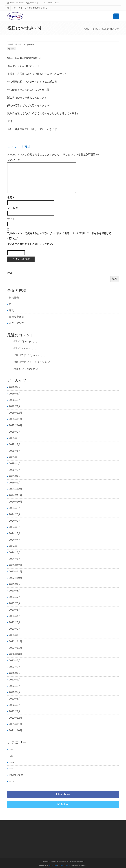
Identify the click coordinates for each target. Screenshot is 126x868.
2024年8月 (15, 514)
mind (12, 769)
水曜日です (20, 355)
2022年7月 (15, 673)
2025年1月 (15, 483)
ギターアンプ (16, 323)
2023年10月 (16, 578)
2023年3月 (15, 622)
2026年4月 (15, 387)
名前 (11, 198)
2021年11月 (16, 724)
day (11, 750)
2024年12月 (16, 489)
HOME (86, 29)
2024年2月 (15, 552)
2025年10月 (16, 425)
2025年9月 (15, 432)
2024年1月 (15, 559)
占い (11, 781)
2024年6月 (15, 527)
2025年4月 (15, 464)
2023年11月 (16, 572)
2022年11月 (16, 648)
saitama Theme (65, 865)
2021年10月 (16, 730)
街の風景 (14, 298)
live (11, 756)
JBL (16, 341)
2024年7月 (15, 521)
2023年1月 (15, 635)
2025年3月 (15, 470)
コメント (14, 160)
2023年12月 (16, 565)
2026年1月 (15, 406)
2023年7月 (15, 597)
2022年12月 (16, 641)
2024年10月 (16, 502)
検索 (10, 273)
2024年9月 (15, 508)
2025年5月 (15, 457)
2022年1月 (15, 711)
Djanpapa (30, 44)
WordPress (53, 865)
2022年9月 (15, 661)
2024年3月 (15, 546)
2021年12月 (16, 718)
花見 (11, 310)
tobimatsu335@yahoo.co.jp (27, 3)
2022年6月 (15, 680)
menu (95, 29)
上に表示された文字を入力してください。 (31, 244)
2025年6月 (15, 451)
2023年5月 (15, 610)
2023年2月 (15, 629)
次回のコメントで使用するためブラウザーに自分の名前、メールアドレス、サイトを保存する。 (61, 233)
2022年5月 (15, 686)
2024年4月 (15, 540)
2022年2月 (15, 705)
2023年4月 (15, 616)
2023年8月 (15, 591)
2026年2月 (15, 400)
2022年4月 (15, 692)
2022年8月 (15, 667)
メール (13, 208)
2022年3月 (15, 699)
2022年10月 (16, 654)
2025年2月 (15, 476)
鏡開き (17, 369)
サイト (11, 219)
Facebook (63, 794)
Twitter (63, 804)
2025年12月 (16, 413)
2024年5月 (15, 533)
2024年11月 (16, 495)
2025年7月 (15, 444)
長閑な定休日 (16, 317)
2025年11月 (16, 419)
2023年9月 (15, 584)
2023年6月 (15, 603)
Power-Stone (16, 775)
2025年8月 (15, 438)
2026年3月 (15, 394)
